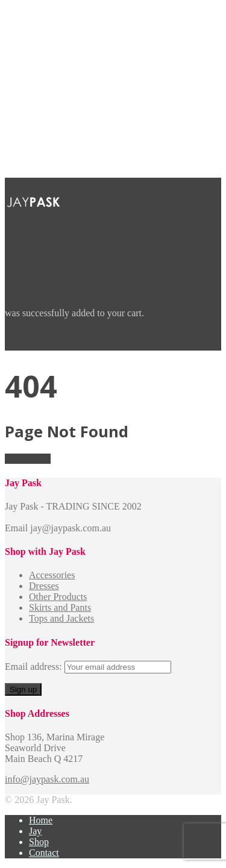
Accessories (52, 575)
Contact (44, 853)
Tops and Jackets (61, 618)
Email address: (35, 667)
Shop (39, 842)
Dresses (44, 586)
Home (41, 820)
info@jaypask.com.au (47, 779)
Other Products (58, 597)
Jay (35, 831)
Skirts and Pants (60, 607)
